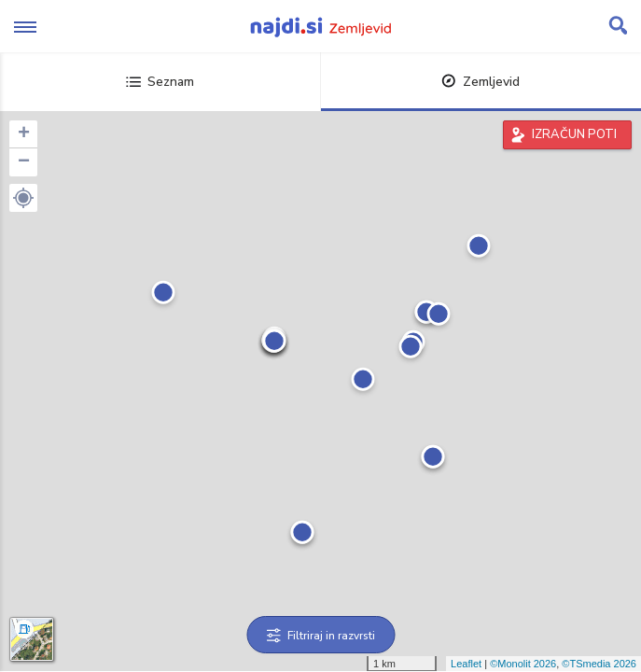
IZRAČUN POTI (574, 134)
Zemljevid (481, 82)
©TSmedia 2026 (599, 664)
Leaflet (466, 664)
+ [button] (24, 134)
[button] (23, 198)
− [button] (24, 162)
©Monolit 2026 (523, 664)
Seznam (160, 82)
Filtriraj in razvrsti (320, 636)
